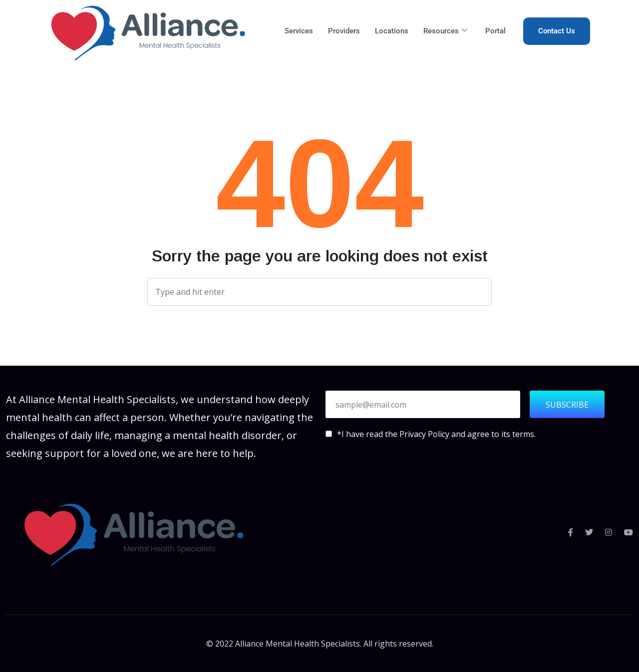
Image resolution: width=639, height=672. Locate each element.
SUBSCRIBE (567, 405)
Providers (344, 31)
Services (299, 31)
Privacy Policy (425, 434)
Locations (392, 31)
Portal (495, 31)
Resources (445, 31)
